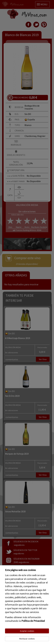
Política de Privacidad (33, 621)
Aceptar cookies (27, 631)
